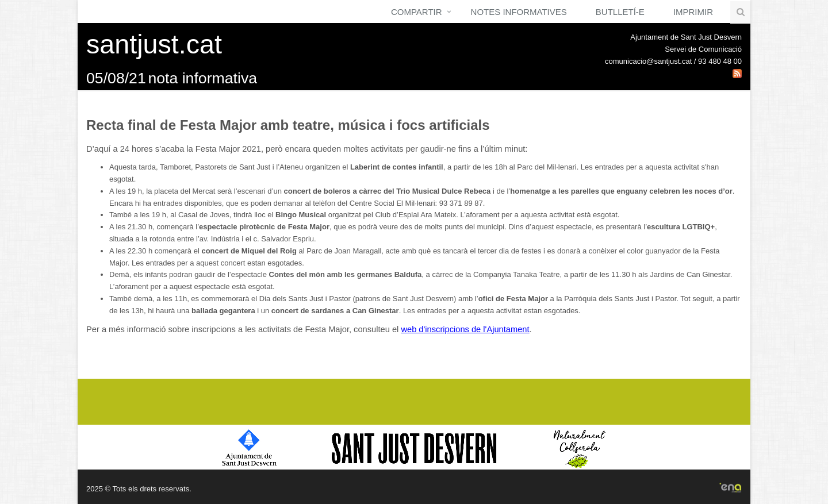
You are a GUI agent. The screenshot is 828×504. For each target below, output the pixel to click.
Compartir (417, 12)
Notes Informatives (519, 12)
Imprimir (693, 12)
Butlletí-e (620, 12)
